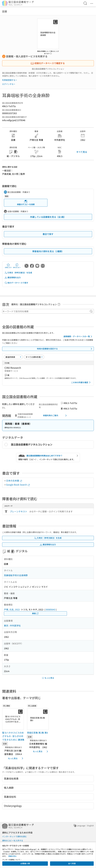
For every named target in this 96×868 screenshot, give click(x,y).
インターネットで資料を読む (14, 836)
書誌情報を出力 (13, 277)
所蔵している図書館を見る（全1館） (48, 217)
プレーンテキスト (19, 511)
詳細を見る (12, 856)
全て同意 (72, 863)
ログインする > (9, 84)
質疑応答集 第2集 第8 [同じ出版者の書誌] (37, 733)
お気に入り (8, 266)
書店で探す (48, 234)
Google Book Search (18, 485)
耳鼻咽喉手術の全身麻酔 (16, 575)
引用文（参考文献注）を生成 (18, 273)
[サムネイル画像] (14, 719)
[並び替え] (13, 357)
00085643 (51, 609)
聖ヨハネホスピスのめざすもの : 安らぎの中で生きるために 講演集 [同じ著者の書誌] (13, 736)
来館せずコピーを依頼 (26, 203)
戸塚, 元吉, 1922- (12, 609)
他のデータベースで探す (16, 283)
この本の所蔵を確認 (81, 382)
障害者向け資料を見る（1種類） (48, 251)
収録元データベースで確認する (48, 63)
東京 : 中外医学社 (12, 626)
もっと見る (16, 758)
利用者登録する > (10, 80)
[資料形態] (34, 357)
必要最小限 (25, 863)
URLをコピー (17, 266)
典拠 (35, 613)
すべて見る (82, 152)
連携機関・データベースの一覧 (78, 336)
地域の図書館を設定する (65, 349)
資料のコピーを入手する (13, 840)
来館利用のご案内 (55, 416)
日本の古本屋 (14, 481)
